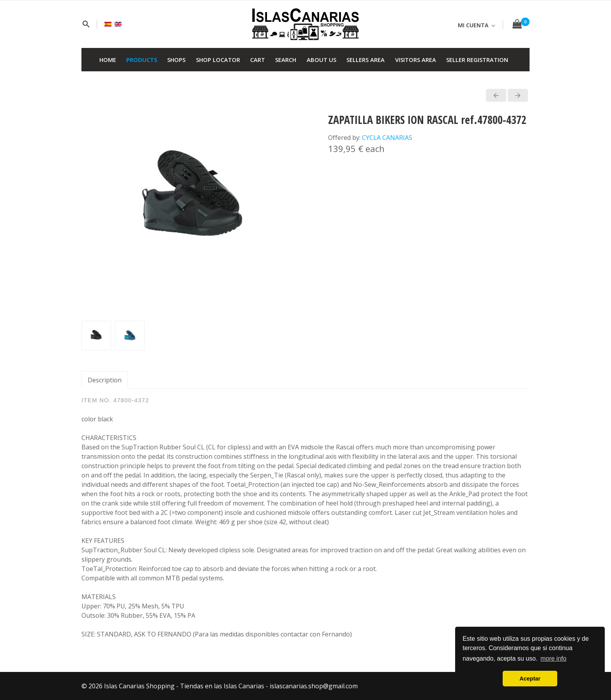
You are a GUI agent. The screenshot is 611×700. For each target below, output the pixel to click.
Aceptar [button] (530, 679)
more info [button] (554, 658)
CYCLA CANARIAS (387, 138)
